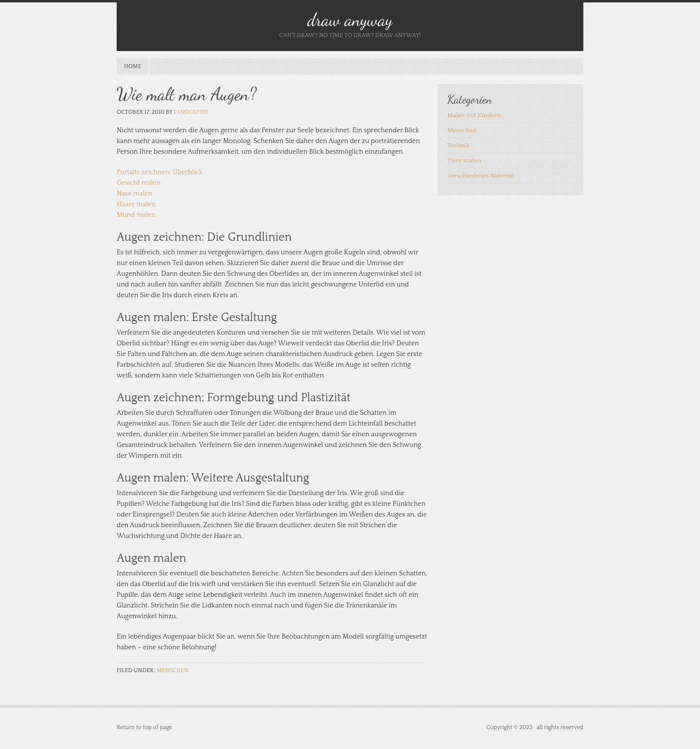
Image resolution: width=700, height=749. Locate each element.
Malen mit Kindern (474, 115)
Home (133, 66)
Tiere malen (464, 160)
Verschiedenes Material (481, 176)
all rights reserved (560, 727)
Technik (458, 145)
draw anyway (350, 20)
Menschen (173, 670)
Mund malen (136, 215)
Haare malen (136, 204)
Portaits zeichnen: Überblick (160, 172)
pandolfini (191, 112)
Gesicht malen (139, 183)
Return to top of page (144, 727)
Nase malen (134, 194)
